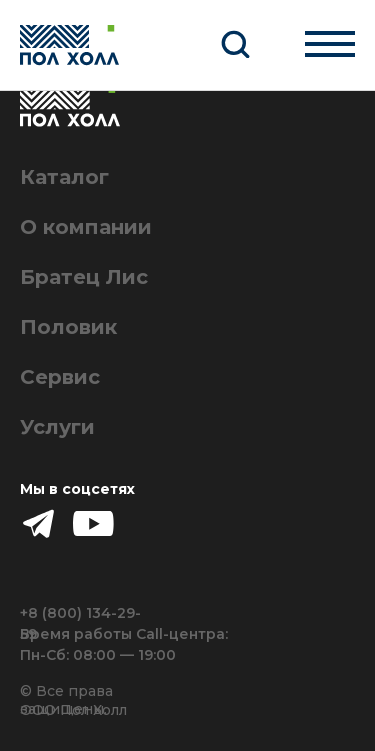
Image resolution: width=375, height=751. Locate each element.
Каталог (64, 177)
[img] (93, 523)
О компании (86, 227)
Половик (68, 327)
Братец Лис (84, 277)
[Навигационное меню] (330, 43)
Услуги (57, 427)
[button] (235, 43)
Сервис (60, 377)
